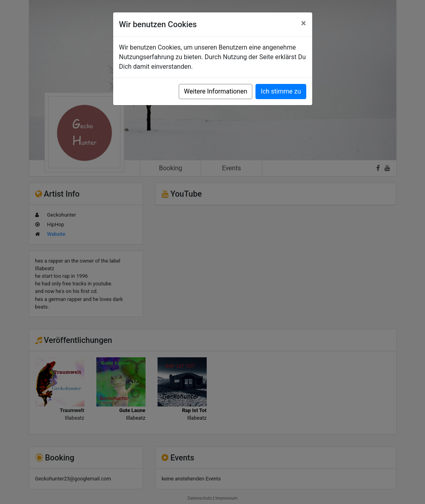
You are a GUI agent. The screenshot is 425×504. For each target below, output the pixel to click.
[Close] (304, 23)
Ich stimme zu (281, 91)
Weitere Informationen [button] (215, 91)
